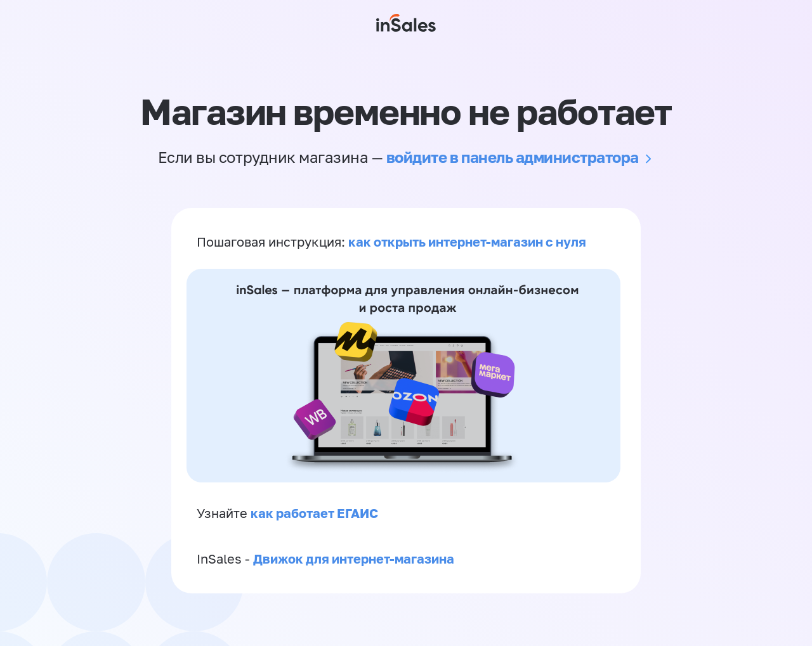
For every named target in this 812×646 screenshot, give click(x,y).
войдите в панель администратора (513, 157)
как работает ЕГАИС (314, 514)
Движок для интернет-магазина (354, 560)
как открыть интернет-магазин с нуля (467, 242)
